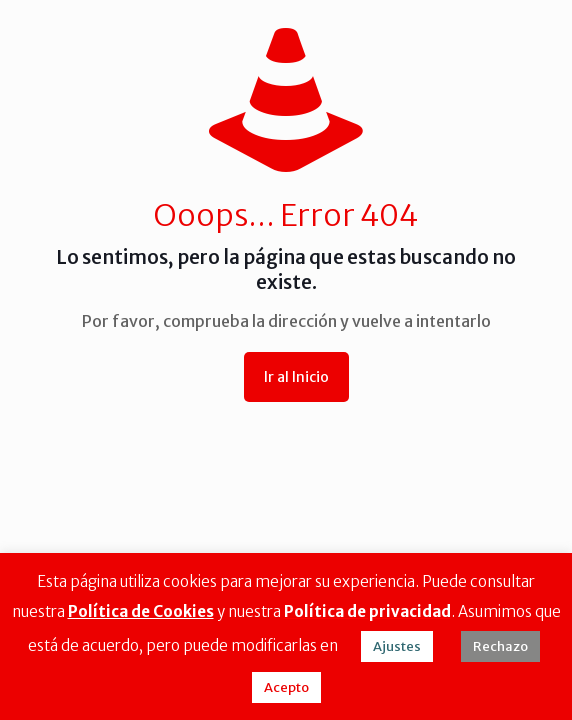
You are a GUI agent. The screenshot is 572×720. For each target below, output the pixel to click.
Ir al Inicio (296, 377)
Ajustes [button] (397, 646)
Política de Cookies (141, 611)
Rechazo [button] (500, 646)
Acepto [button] (286, 687)
